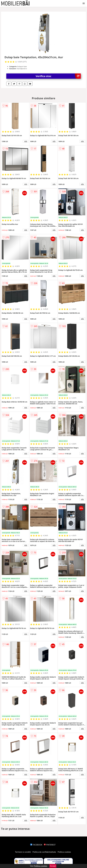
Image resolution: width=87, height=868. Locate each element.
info (26, 141)
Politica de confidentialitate (44, 852)
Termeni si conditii (23, 852)
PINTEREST (50, 845)
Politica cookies (64, 852)
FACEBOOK (36, 845)
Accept (53, 866)
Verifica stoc (58, 76)
